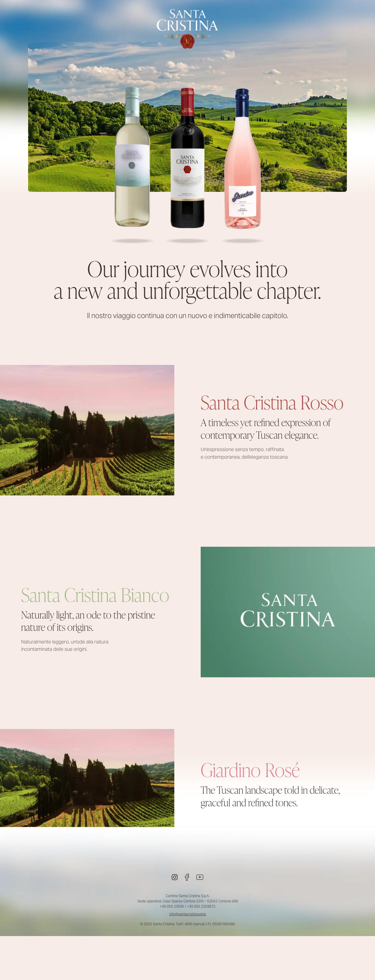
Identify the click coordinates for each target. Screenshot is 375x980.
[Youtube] (200, 877)
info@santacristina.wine (188, 914)
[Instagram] (175, 877)
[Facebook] (187, 877)
